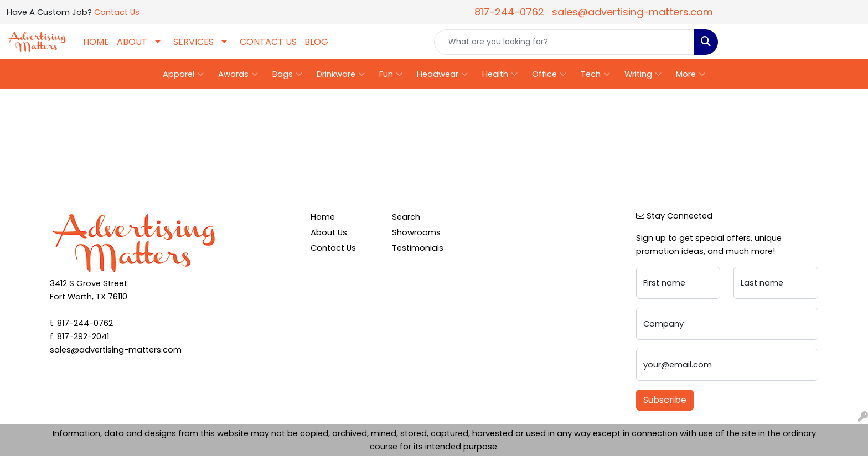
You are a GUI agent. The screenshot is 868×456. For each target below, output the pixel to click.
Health (500, 74)
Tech (595, 74)
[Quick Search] (564, 42)
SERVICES (193, 42)
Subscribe (665, 400)
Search (406, 217)
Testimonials (418, 248)
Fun (391, 74)
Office (549, 74)
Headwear (442, 74)
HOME (96, 42)
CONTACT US (268, 42)
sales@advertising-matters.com (632, 12)
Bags (287, 74)
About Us (329, 232)
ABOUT (132, 42)
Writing (643, 74)
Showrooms (416, 232)
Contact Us (117, 12)
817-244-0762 (509, 12)
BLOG (316, 42)
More (691, 74)
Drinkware (341, 74)
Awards (238, 74)
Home (323, 217)
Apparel (183, 74)
